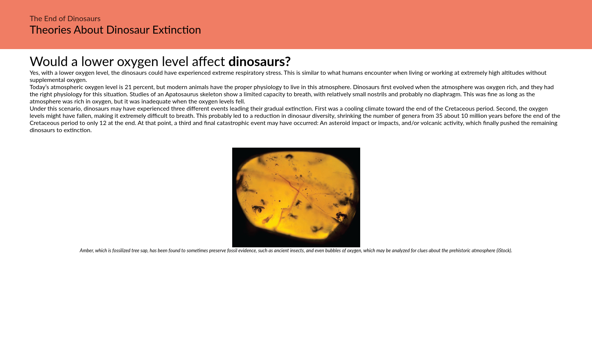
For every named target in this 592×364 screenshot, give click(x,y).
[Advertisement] (296, 310)
